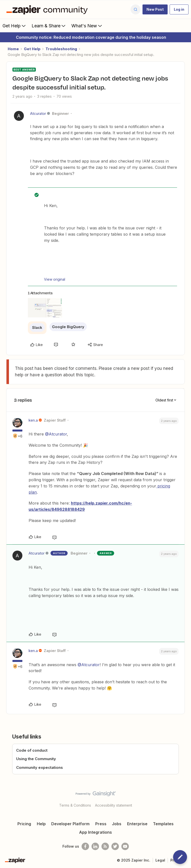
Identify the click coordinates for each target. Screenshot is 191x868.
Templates (163, 824)
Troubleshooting (61, 49)
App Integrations (95, 832)
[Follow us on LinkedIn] (95, 846)
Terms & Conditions (75, 805)
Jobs (117, 824)
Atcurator (38, 113)
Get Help (15, 26)
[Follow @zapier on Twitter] (115, 846)
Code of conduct (32, 750)
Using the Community (36, 759)
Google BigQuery (68, 327)
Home (13, 49)
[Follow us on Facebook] (85, 846)
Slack (37, 327)
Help (41, 824)
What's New (87, 26)
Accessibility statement (114, 805)
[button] (155, 9)
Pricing (24, 824)
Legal (160, 860)
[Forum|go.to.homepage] (48, 9)
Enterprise (137, 824)
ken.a (33, 420)
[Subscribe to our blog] (105, 846)
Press (101, 824)
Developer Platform (70, 824)
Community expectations (40, 767)
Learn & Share (49, 26)
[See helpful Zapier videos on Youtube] (125, 846)
